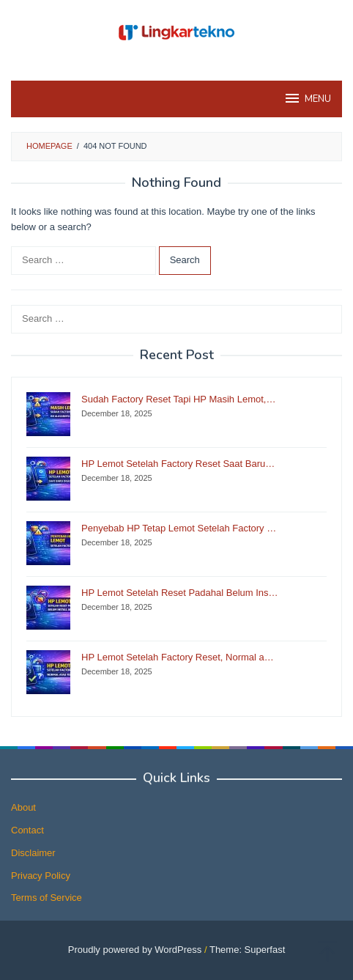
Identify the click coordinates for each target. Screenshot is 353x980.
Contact (27, 830)
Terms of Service (47, 898)
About (23, 807)
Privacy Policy (41, 876)
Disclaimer (33, 853)
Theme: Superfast (247, 950)
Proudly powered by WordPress (135, 950)
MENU (307, 98)
